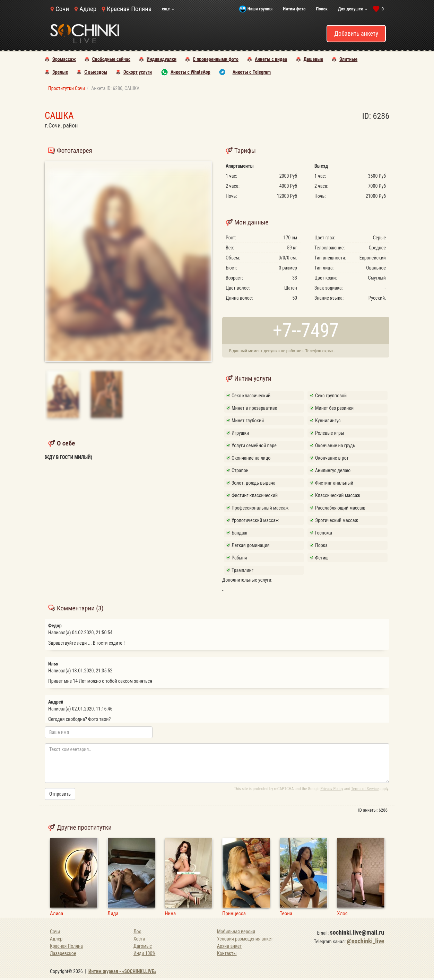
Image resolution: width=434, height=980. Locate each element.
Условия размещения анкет (245, 939)
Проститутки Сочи (67, 88)
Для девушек (353, 9)
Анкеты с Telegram (252, 72)
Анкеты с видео (271, 59)
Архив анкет (229, 946)
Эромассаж (64, 59)
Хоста (139, 939)
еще (168, 9)
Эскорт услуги (138, 72)
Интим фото (294, 9)
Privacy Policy (332, 789)
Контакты (227, 953)
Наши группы (260, 9)
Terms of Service (365, 789)
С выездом (96, 72)
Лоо (137, 932)
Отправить (60, 794)
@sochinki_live (366, 941)
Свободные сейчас (111, 59)
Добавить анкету (356, 33)
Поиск (322, 9)
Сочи (62, 9)
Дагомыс (143, 946)
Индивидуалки (162, 59)
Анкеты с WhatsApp (190, 72)
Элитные (348, 59)
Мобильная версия (236, 932)
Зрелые (60, 72)
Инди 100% (144, 953)
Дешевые (314, 59)
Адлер (88, 9)
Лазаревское (63, 953)
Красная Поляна (129, 9)
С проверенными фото (216, 59)
